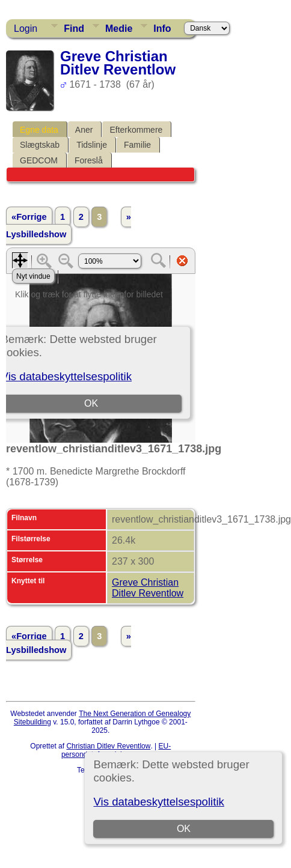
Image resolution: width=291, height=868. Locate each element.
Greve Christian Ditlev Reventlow (148, 588)
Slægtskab (40, 145)
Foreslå (89, 160)
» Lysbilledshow (69, 226)
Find (74, 29)
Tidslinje (92, 145)
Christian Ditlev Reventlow (108, 746)
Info (162, 29)
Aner (84, 130)
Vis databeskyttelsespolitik (158, 802)
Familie (137, 145)
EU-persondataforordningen (116, 750)
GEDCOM (39, 160)
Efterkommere (136, 130)
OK (184, 829)
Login (26, 29)
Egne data (39, 130)
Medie (119, 29)
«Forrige (29, 217)
